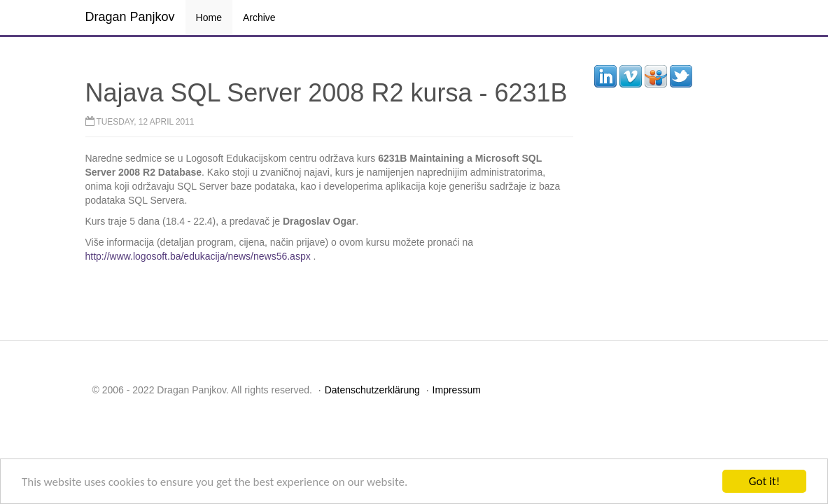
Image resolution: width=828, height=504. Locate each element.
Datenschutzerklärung (372, 390)
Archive (259, 17)
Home (209, 17)
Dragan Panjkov (130, 17)
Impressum (457, 390)
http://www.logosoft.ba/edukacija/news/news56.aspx (198, 256)
